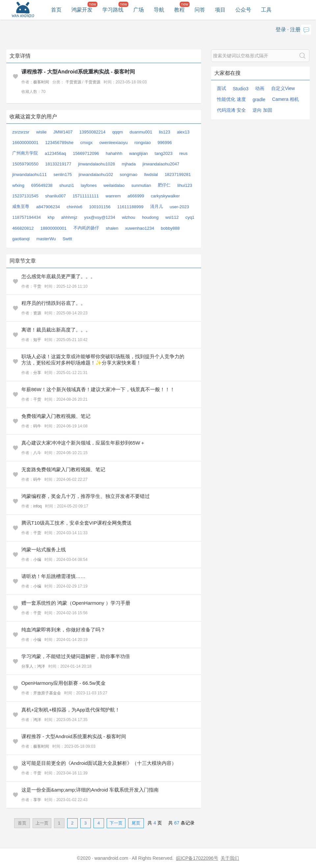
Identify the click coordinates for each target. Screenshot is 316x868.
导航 (159, 10)
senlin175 (63, 174)
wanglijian (138, 153)
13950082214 (92, 132)
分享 (37, 373)
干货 (37, 286)
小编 (37, 560)
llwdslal (151, 174)
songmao (129, 174)
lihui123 (185, 185)
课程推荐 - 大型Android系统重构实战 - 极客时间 (78, 72)
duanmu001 (141, 132)
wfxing (18, 185)
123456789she (59, 143)
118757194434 (26, 217)
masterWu (46, 239)
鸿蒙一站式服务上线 (44, 550)
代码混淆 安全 (231, 110)
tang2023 (164, 153)
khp (51, 217)
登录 (281, 29)
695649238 (42, 185)
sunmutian (141, 185)
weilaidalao (114, 185)
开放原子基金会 (47, 693)
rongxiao (143, 143)
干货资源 (73, 82)
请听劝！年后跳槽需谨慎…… (53, 576)
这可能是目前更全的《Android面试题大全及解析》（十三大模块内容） (99, 763)
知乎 (37, 340)
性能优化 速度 (231, 99)
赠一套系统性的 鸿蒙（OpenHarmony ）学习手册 (76, 603)
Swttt (67, 239)
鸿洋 (37, 720)
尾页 (136, 823)
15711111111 (86, 196)
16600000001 (25, 143)
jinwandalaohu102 (96, 174)
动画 (260, 88)
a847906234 (48, 207)
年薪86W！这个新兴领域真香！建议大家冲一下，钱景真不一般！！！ (98, 389)
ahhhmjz (69, 217)
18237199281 (178, 174)
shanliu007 (55, 196)
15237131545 (25, 196)
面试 (222, 88)
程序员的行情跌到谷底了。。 (53, 303)
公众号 (243, 10)
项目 (220, 10)
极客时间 (41, 82)
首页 (56, 10)
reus (183, 153)
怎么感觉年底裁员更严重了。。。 (58, 276)
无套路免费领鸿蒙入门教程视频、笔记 (63, 469)
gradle (259, 100)
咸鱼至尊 (21, 206)
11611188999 (130, 207)
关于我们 (230, 858)
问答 (200, 10)
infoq (38, 506)
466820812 (23, 228)
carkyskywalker (165, 196)
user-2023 (180, 207)
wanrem (113, 196)
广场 (139, 10)
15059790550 (25, 164)
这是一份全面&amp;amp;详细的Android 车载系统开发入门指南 (90, 790)
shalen (112, 228)
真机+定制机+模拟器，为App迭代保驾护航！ (71, 710)
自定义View (283, 88)
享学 (37, 800)
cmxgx (87, 143)
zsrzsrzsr (21, 132)
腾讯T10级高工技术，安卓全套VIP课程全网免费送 (77, 523)
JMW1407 (63, 132)
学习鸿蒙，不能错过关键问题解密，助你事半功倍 (76, 656)
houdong (150, 217)
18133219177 (58, 164)
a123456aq (55, 153)
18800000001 (54, 228)
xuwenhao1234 (140, 228)
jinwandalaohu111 (29, 174)
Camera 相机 (286, 99)
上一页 (42, 823)
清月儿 (157, 206)
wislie (41, 132)
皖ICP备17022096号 (197, 858)
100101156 (100, 207)
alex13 (183, 132)
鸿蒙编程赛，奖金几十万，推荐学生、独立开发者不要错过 (86, 496)
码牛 (37, 426)
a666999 (136, 196)
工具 (266, 10)
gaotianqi (21, 239)
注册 (295, 29)
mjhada (129, 164)
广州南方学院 (25, 153)
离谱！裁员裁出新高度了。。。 (56, 330)
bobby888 (170, 228)
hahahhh (114, 153)
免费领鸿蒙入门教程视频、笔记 (56, 416)
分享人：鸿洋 (33, 666)
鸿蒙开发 (82, 10)
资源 (37, 313)
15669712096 (86, 153)
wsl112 (172, 217)
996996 (164, 143)
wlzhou (128, 217)
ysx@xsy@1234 (99, 217)
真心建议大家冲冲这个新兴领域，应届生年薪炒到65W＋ (83, 443)
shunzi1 (67, 185)
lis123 (165, 132)
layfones (89, 185)
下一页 (116, 823)
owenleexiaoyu (114, 143)
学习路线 (113, 10)
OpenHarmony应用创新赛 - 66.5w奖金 (64, 683)
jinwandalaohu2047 (161, 164)
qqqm (118, 132)
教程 (179, 10)
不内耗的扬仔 (86, 228)
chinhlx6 (74, 207)
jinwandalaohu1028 (96, 164)
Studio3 (240, 89)
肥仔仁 (164, 185)
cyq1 (190, 217)
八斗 (37, 453)
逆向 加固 (262, 110)
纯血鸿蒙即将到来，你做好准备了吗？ (63, 630)
